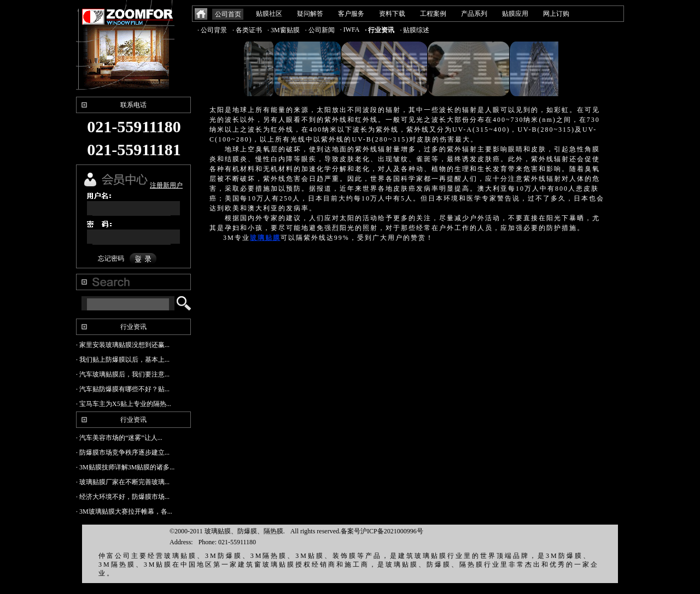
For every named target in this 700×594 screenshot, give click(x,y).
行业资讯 (133, 327)
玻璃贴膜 (265, 238)
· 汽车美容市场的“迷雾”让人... (119, 438)
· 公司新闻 (320, 30)
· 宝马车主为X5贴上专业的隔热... (124, 404)
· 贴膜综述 (415, 30)
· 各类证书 (247, 30)
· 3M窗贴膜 (284, 30)
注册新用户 (166, 185)
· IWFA (350, 30)
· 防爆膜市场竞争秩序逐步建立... (123, 452)
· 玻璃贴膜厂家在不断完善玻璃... (123, 482)
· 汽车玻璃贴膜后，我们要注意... (123, 374)
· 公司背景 (212, 30)
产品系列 (474, 14)
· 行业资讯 (380, 30)
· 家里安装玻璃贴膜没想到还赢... (123, 345)
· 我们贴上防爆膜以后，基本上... (123, 360)
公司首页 (228, 14)
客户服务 (351, 14)
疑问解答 (310, 14)
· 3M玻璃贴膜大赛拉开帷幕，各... (124, 511)
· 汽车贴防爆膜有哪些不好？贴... (123, 389)
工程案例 (433, 14)
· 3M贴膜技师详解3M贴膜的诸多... (125, 467)
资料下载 (392, 14)
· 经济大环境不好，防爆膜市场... (123, 497)
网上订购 (556, 14)
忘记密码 (111, 258)
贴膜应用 (515, 14)
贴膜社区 (269, 14)
